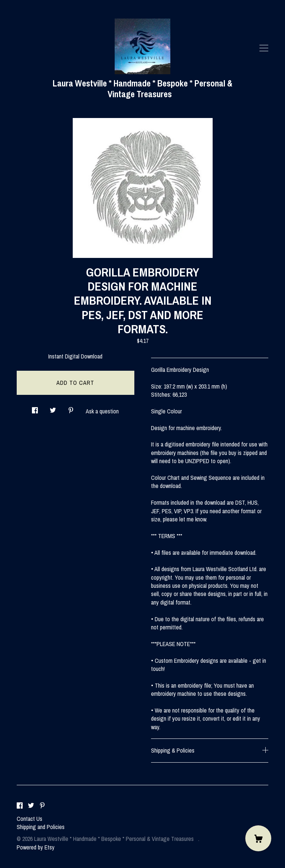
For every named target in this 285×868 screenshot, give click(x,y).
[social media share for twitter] (53, 408)
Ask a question (102, 411)
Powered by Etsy (36, 847)
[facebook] (20, 806)
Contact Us (30, 819)
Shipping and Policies (41, 827)
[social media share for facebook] (35, 408)
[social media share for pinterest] (71, 408)
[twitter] (31, 806)
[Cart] (258, 838)
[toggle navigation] (264, 48)
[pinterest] (42, 806)
